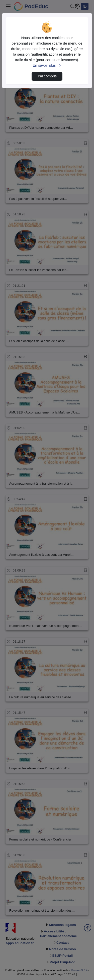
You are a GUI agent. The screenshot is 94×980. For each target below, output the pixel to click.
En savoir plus (47, 65)
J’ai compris (47, 76)
